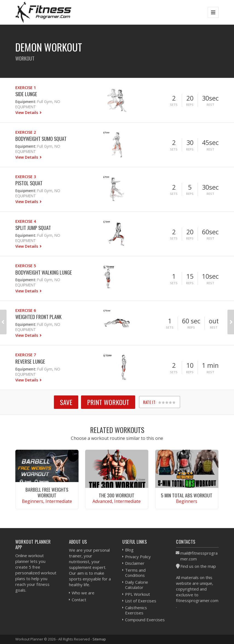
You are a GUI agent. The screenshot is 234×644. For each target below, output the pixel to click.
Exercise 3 (26, 177)
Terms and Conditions (135, 573)
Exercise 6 (26, 310)
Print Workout (108, 402)
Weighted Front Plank (38, 317)
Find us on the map (198, 566)
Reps (190, 105)
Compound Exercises (145, 620)
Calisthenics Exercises (136, 610)
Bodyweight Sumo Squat (41, 139)
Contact (79, 600)
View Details (27, 112)
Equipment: (26, 102)
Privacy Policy (138, 557)
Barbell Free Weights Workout (47, 492)
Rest (210, 105)
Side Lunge (26, 94)
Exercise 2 (26, 132)
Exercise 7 (26, 355)
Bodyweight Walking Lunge (44, 272)
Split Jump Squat (33, 228)
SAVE (66, 402)
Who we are (83, 593)
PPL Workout (138, 594)
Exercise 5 (26, 266)
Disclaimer (135, 563)
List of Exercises (141, 601)
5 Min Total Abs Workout (187, 495)
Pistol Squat (29, 183)
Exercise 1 (26, 88)
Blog (129, 550)
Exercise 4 (26, 221)
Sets (174, 105)
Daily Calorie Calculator (137, 585)
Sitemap (99, 639)
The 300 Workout (117, 495)
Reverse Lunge (30, 361)
